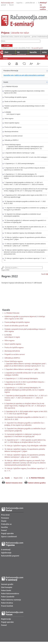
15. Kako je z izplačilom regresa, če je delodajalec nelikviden (23, 233)
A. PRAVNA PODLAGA (11, 87)
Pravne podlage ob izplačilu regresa (15, 97)
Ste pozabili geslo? (37, 48)
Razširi (44, 274)
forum (11, 5)
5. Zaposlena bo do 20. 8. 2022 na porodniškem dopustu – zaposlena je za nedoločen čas (25, 383)
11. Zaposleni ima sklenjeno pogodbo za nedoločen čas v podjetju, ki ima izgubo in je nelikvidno (26, 209)
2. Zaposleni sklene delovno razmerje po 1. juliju (19, 153)
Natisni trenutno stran (14, 483)
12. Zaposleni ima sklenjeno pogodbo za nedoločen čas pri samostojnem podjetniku (22, 215)
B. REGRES (12, 113)
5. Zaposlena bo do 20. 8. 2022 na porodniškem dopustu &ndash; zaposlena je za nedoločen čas (24, 169)
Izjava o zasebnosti (9, 537)
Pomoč (4, 530)
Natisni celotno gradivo (37, 483)
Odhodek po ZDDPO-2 (11, 140)
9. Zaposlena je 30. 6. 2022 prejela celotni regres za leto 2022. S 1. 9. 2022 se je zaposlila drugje (25, 196)
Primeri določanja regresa (26, 147)
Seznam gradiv (7, 584)
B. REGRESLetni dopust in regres (12, 336)
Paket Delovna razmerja (11, 600)
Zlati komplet (8, 53)
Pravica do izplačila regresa (13, 127)
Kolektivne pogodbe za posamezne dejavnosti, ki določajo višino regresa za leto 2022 (24, 92)
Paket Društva (7, 603)
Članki (4, 521)
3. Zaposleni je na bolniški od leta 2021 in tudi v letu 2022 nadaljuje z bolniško (25, 158)
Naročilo (33, 52)
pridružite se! (30, 3)
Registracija (6, 619)
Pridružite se (6, 524)
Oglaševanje (6, 553)
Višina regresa (9, 119)
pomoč (4, 5)
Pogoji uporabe (7, 533)
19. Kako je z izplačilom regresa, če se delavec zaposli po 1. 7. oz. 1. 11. (25, 259)
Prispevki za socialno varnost (13, 136)
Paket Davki (6, 590)
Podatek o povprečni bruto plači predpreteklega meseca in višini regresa (24, 107)
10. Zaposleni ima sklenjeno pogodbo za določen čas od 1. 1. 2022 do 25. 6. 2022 (25, 202)
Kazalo (6, 478)
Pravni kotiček (7, 606)
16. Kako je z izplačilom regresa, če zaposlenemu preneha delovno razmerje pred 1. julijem (25, 238)
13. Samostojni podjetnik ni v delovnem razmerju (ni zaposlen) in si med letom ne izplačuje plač (25, 221)
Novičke (4, 527)
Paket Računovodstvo (10, 594)
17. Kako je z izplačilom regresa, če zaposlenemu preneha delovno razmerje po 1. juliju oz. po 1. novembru (25, 245)
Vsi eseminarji (21, 53)
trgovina (19, 3)
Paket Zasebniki (8, 597)
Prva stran (5, 515)
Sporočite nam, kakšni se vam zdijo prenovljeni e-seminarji (24, 75)
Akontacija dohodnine (11, 132)
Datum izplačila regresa (12, 123)
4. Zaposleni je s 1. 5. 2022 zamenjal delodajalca (19, 164)
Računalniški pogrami (10, 556)
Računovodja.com (7, 3)
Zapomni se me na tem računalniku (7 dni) (17, 48)
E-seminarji (6, 550)
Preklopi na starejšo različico (43, 6)
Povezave (5, 518)
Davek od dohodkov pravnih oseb (15, 102)
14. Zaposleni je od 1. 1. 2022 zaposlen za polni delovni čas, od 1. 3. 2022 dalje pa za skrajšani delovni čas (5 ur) (25, 228)
